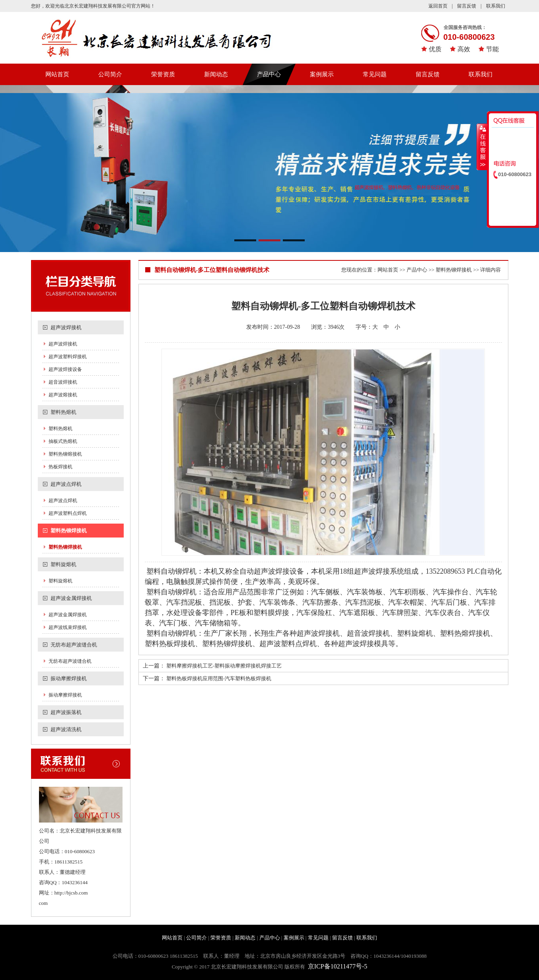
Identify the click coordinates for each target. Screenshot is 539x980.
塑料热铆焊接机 (69, 531)
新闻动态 (216, 74)
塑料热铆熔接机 (65, 454)
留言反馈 (467, 6)
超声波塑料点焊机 (68, 513)
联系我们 (496, 6)
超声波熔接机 (63, 395)
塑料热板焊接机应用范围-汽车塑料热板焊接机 (219, 678)
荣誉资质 (163, 74)
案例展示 (322, 74)
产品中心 (269, 74)
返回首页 (438, 6)
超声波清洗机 (66, 729)
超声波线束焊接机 (68, 627)
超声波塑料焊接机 (68, 357)
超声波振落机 (66, 712)
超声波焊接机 (66, 327)
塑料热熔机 (63, 412)
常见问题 (375, 74)
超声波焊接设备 (65, 369)
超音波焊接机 (63, 382)
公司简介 (110, 74)
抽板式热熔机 (63, 441)
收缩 (482, 147)
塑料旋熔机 (63, 564)
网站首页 (57, 74)
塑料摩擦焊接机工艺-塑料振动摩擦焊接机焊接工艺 (224, 666)
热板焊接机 (60, 467)
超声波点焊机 (66, 484)
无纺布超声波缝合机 (74, 645)
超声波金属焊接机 (71, 598)
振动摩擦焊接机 (69, 678)
